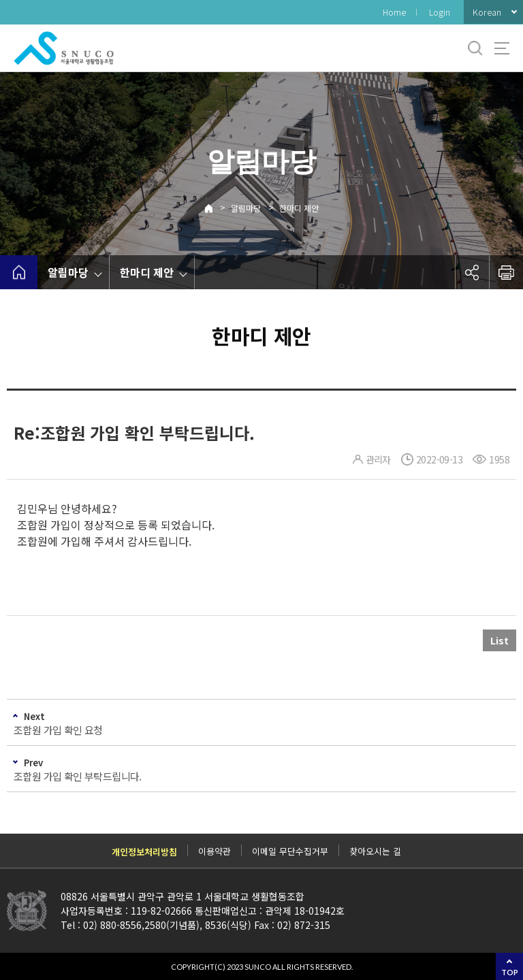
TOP (510, 972)
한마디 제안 (299, 208)
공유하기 (472, 272)
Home (394, 12)
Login (440, 12)
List (500, 640)
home (19, 272)
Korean (487, 12)
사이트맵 (502, 48)
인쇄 (506, 272)
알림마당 (246, 208)
